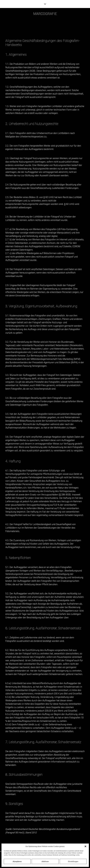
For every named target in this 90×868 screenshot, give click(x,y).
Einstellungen (73, 861)
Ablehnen (45, 861)
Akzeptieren (17, 861)
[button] (85, 846)
